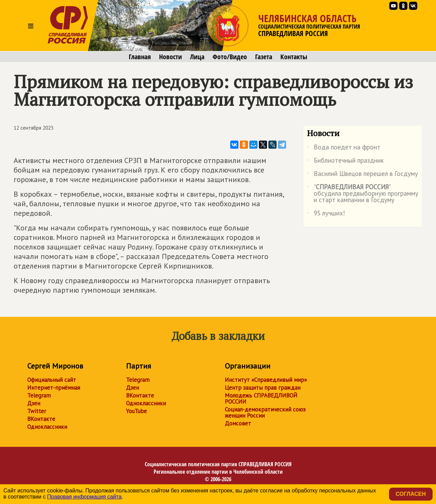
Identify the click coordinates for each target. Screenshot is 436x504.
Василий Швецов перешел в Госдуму (362, 175)
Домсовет (238, 423)
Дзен (34, 403)
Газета (264, 57)
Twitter (37, 411)
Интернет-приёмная (54, 388)
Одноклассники (47, 427)
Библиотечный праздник (345, 162)
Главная (140, 57)
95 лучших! (326, 214)
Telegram (39, 395)
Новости (170, 57)
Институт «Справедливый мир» (266, 380)
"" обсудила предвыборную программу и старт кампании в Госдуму (363, 194)
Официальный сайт (52, 380)
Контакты (294, 57)
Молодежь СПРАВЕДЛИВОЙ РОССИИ (261, 399)
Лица (197, 57)
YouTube (136, 411)
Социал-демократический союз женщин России (265, 412)
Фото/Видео (230, 57)
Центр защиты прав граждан (263, 388)
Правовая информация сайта (84, 497)
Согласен (411, 494)
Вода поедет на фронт (344, 148)
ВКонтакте (41, 419)
